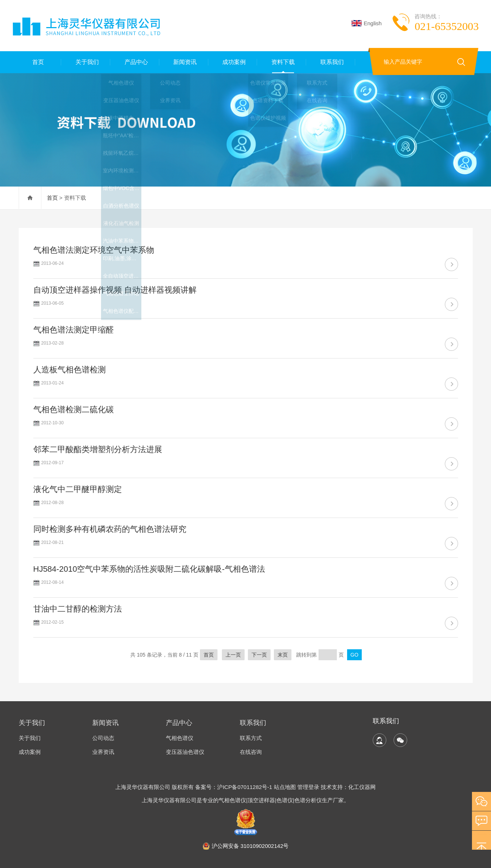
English (367, 23)
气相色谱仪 (180, 738)
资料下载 (282, 62)
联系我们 (331, 62)
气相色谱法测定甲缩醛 (74, 330)
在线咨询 (251, 752)
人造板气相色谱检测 (70, 370)
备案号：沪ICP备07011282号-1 (234, 787)
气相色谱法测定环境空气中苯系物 (94, 250)
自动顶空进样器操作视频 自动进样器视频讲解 (115, 290)
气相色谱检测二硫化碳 (74, 409)
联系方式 (251, 738)
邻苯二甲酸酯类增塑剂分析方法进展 (98, 449)
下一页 (259, 655)
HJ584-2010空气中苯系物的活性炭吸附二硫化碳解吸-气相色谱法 (149, 569)
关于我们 (86, 62)
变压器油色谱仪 (185, 752)
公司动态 (103, 738)
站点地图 (285, 787)
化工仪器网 (362, 787)
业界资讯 (103, 752)
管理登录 (308, 787)
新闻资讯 (184, 62)
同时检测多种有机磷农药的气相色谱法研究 (110, 529)
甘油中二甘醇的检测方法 (78, 609)
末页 (283, 655)
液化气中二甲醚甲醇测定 (78, 489)
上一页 (233, 655)
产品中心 (135, 62)
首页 (37, 62)
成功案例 (233, 62)
